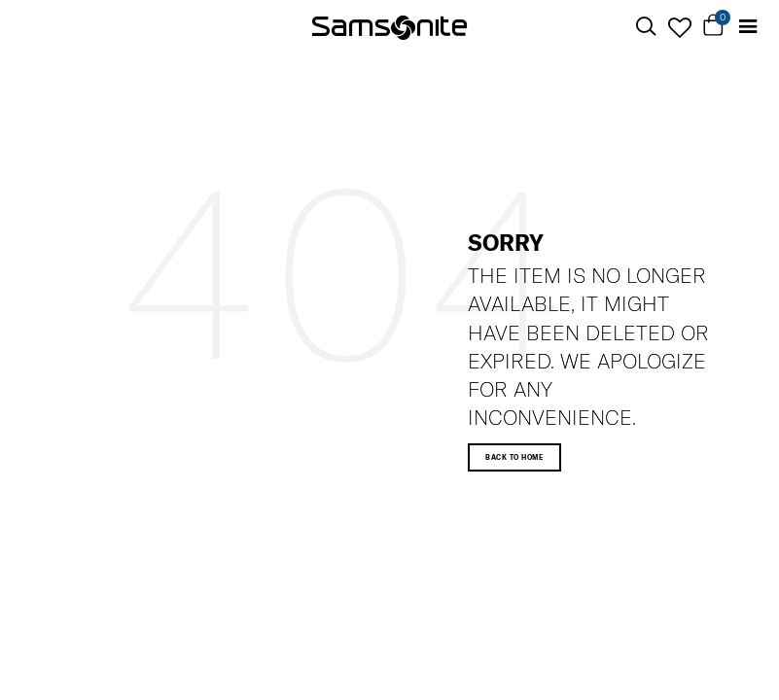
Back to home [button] (514, 457)
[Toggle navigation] (747, 27)
